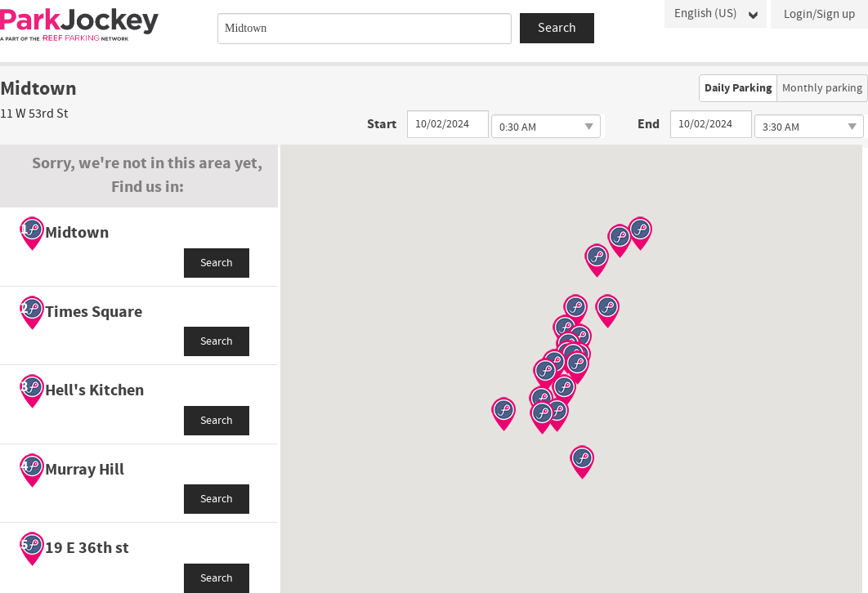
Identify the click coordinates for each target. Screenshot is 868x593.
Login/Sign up (819, 14)
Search (217, 263)
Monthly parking (822, 88)
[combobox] (365, 29)
